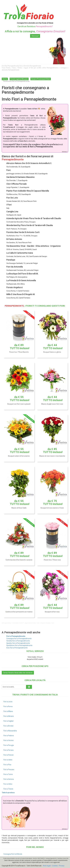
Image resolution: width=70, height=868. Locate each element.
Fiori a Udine (8, 760)
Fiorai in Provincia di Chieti (41, 79)
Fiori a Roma (8, 706)
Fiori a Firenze (9, 755)
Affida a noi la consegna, (35, 31)
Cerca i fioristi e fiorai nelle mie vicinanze (18, 673)
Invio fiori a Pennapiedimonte (17, 648)
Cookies (55, 866)
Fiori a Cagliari (9, 721)
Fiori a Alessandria (10, 731)
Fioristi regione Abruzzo (19, 79)
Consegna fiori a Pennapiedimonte (19, 639)
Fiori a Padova (9, 736)
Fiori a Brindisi (8, 726)
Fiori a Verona (8, 740)
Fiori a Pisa (7, 765)
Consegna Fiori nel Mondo (13, 854)
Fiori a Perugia (9, 745)
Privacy (62, 866)
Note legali (47, 866)
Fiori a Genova (9, 779)
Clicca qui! (35, 36)
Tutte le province (8, 793)
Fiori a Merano (9, 716)
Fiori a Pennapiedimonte (16, 636)
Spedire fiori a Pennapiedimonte (18, 643)
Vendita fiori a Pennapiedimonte (18, 641)
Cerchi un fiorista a (35, 26)
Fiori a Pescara (9, 769)
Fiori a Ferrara (8, 750)
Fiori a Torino (8, 774)
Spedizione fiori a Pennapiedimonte (19, 645)
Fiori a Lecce (8, 702)
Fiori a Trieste (8, 789)
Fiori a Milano (8, 711)
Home (5, 79)
